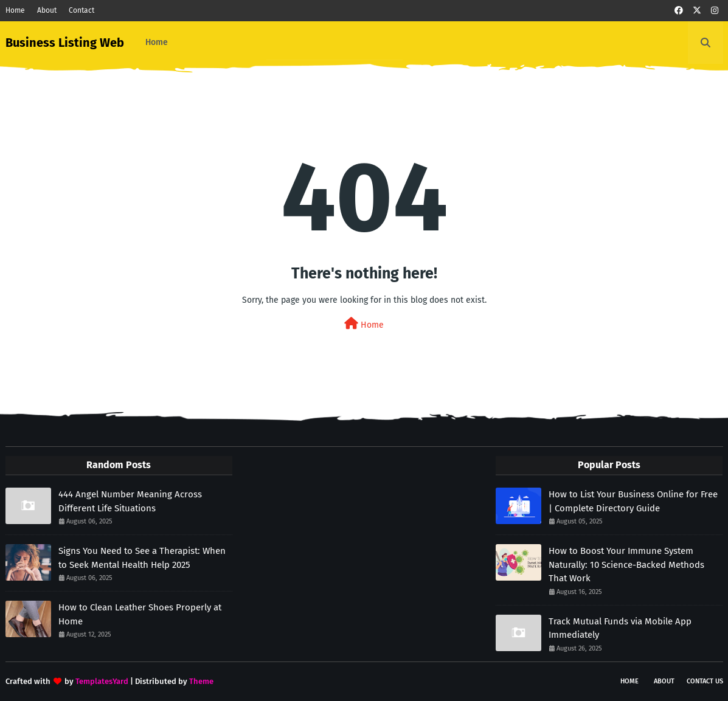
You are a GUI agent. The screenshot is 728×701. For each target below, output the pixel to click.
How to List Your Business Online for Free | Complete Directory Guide (633, 501)
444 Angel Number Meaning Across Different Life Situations (130, 501)
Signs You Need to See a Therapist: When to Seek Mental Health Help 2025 (142, 558)
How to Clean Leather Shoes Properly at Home (140, 614)
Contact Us (705, 681)
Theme (201, 681)
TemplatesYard (102, 681)
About (47, 10)
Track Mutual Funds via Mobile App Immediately (620, 628)
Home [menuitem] (157, 42)
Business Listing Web (65, 43)
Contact (81, 10)
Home (15, 10)
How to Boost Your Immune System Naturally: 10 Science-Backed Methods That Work (626, 565)
